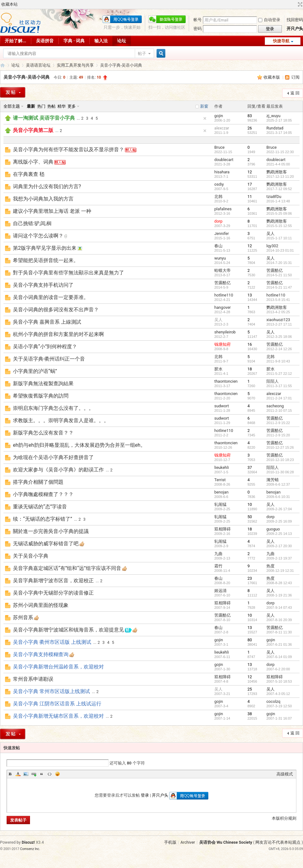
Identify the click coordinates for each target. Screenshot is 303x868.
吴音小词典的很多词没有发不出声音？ (56, 310)
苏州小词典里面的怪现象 (41, 605)
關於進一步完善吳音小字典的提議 (51, 531)
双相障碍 (223, 529)
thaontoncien (226, 381)
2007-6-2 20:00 (278, 669)
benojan (221, 492)
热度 (270, 566)
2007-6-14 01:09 (279, 657)
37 (250, 467)
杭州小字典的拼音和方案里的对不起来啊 (58, 334)
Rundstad (275, 128)
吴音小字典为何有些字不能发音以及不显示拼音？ (68, 150)
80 (250, 640)
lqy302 (272, 246)
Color (18, 774)
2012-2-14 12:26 (279, 349)
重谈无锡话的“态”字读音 (40, 507)
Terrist (220, 480)
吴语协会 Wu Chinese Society (226, 842)
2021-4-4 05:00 (278, 164)
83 (250, 116)
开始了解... (15, 41)
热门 (41, 106)
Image (26, 774)
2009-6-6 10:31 (278, 497)
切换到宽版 (299, 4)
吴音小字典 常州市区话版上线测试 (51, 691)
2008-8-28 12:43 (279, 583)
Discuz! (28, 842)
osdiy (219, 184)
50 (250, 517)
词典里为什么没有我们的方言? (47, 186)
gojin (219, 116)
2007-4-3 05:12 (278, 694)
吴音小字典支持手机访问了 (43, 285)
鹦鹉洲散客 (277, 172)
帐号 (198, 20)
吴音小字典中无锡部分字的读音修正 (53, 593)
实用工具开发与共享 (75, 65)
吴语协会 (3, 65)
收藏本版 (272, 77)
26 (250, 128)
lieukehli (222, 467)
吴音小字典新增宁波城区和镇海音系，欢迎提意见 (68, 630)
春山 (218, 246)
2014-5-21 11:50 (279, 275)
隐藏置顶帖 (205, 118)
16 (250, 344)
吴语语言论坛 (38, 65)
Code (50, 774)
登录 (145, 795)
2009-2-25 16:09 (279, 521)
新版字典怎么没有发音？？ (43, 433)
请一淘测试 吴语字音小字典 (44, 118)
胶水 (218, 369)
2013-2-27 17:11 (279, 324)
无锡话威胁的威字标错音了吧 (46, 544)
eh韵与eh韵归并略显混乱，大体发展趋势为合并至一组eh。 (79, 445)
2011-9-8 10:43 (278, 361)
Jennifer (222, 233)
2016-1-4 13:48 (278, 201)
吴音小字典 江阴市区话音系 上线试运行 (57, 704)
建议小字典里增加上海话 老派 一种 (52, 211)
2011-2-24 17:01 (279, 398)
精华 (62, 106)
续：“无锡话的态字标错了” (42, 519)
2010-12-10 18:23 (280, 460)
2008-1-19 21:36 (279, 595)
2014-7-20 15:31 (279, 263)
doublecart (224, 160)
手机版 (170, 842)
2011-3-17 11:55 (279, 386)
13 (250, 295)
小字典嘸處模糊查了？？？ (43, 494)
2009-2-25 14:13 (279, 534)
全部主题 (12, 106)
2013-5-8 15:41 (278, 300)
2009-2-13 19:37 (279, 558)
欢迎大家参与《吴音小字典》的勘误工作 (58, 470)
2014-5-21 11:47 (279, 287)
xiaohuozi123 (278, 320)
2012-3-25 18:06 (279, 337)
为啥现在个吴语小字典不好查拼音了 (53, 457)
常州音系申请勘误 (33, 679)
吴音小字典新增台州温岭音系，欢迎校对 (58, 667)
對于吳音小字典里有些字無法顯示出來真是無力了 (68, 273)
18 (250, 369)
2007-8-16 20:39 (279, 620)
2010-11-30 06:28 (280, 472)
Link (34, 774)
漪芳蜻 (273, 480)
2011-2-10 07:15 (279, 410)
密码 (198, 29)
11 (250, 197)
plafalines (223, 209)
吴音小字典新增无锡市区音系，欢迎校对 (58, 716)
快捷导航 (281, 41)
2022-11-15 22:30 (280, 152)
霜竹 (218, 566)
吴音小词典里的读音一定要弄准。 (51, 297)
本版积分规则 (284, 818)
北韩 (218, 197)
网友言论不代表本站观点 (278, 842)
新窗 (204, 106)
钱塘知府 (223, 344)
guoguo (273, 529)
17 (250, 184)
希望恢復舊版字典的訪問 (41, 396)
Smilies (57, 774)
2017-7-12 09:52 (279, 189)
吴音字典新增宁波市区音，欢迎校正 (53, 581)
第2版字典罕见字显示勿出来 (45, 248)
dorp (218, 221)
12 (250, 172)
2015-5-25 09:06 (279, 213)
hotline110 (224, 295)
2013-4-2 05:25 (278, 312)
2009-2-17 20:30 (279, 546)
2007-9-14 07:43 (279, 608)
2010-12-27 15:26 (280, 447)
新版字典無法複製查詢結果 (43, 383)
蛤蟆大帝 (223, 270)
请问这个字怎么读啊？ (38, 236)
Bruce (220, 147)
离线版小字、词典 (33, 162)
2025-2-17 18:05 (279, 120)
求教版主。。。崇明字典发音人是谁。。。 (61, 420)
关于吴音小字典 (31, 556)
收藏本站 (9, 4)
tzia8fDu (274, 197)
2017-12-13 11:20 (280, 177)
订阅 (295, 77)
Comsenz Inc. (30, 849)
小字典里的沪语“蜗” (35, 371)
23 (250, 578)
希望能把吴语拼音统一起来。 (46, 260)
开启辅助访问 (294, 4)
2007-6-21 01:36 (279, 644)
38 (250, 714)
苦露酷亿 (275, 270)
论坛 (122, 41)
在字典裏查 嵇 (29, 174)
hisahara (222, 172)
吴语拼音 (45, 41)
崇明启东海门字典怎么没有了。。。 (53, 408)
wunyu (220, 258)
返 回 (295, 93)
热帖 (51, 106)
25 (250, 689)
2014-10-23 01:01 (280, 250)
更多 (72, 106)
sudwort (222, 406)
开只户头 (295, 29)
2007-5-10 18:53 (279, 681)
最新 (31, 106)
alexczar (222, 128)
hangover (223, 307)
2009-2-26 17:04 (279, 509)
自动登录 (269, 20)
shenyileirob (225, 332)
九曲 (218, 554)
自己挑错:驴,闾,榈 (32, 223)
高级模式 (285, 774)
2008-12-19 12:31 (280, 571)
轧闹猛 (220, 504)
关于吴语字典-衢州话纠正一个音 (49, 359)
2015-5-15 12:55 (279, 226)
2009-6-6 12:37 (278, 484)
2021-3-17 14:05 (279, 133)
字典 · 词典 (74, 41)
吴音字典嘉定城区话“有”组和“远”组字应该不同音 (67, 568)
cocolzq (273, 701)
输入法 (101, 41)
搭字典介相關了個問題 (38, 482)
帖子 (142, 54)
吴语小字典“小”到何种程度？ (45, 347)
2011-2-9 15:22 (278, 423)
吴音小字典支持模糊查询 (41, 654)
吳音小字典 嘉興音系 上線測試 (47, 322)
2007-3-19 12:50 (279, 706)
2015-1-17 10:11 (279, 238)
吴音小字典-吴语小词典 (27, 77)
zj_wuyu (273, 116)
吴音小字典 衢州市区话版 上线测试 (52, 642)
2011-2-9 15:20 (278, 435)
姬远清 (220, 591)
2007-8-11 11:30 (279, 632)
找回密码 (295, 20)
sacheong (275, 406)
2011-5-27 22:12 (279, 374)
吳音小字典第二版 (33, 130)
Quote (42, 774)
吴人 (270, 233)
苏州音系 (23, 617)
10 (250, 504)
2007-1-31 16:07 (279, 718)
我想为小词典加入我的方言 (43, 199)
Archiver (188, 842)
